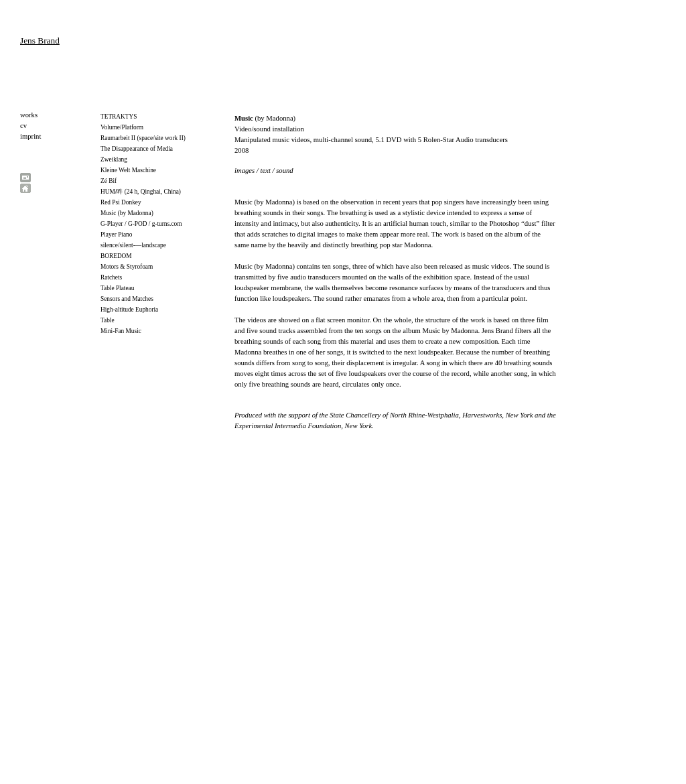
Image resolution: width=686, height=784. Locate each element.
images (245, 171)
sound (284, 171)
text (267, 171)
